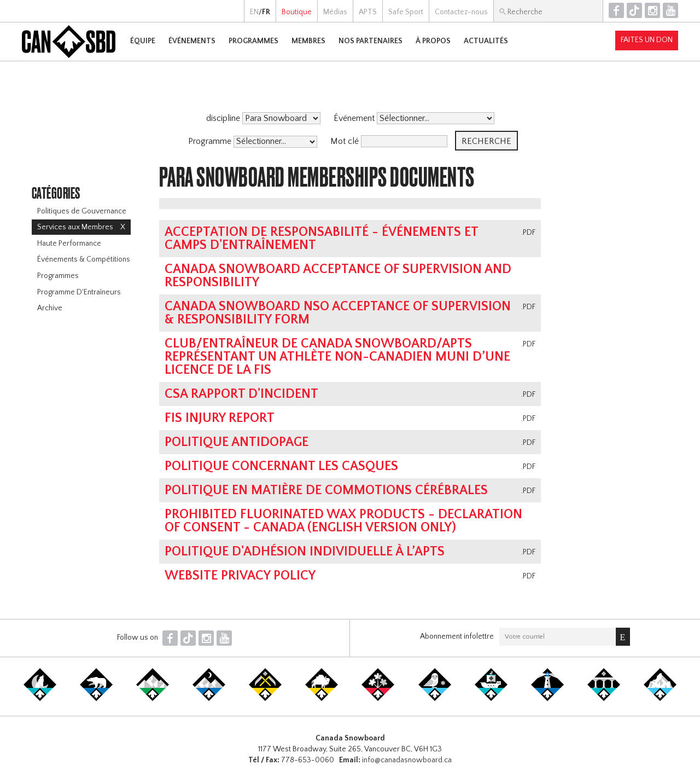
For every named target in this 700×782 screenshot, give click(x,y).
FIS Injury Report (220, 418)
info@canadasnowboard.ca (407, 760)
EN (254, 12)
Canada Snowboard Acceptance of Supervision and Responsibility (338, 276)
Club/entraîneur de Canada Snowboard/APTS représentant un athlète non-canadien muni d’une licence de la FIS (337, 357)
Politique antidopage (237, 442)
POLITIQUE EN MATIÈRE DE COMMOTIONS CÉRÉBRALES (326, 490)
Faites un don (647, 40)
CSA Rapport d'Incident (241, 394)
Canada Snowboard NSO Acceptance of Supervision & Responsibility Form (338, 313)
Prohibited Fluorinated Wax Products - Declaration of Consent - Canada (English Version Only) (343, 521)
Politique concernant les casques (281, 466)
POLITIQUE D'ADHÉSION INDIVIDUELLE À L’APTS (305, 552)
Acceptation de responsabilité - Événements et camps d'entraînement (321, 239)
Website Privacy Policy (240, 576)
